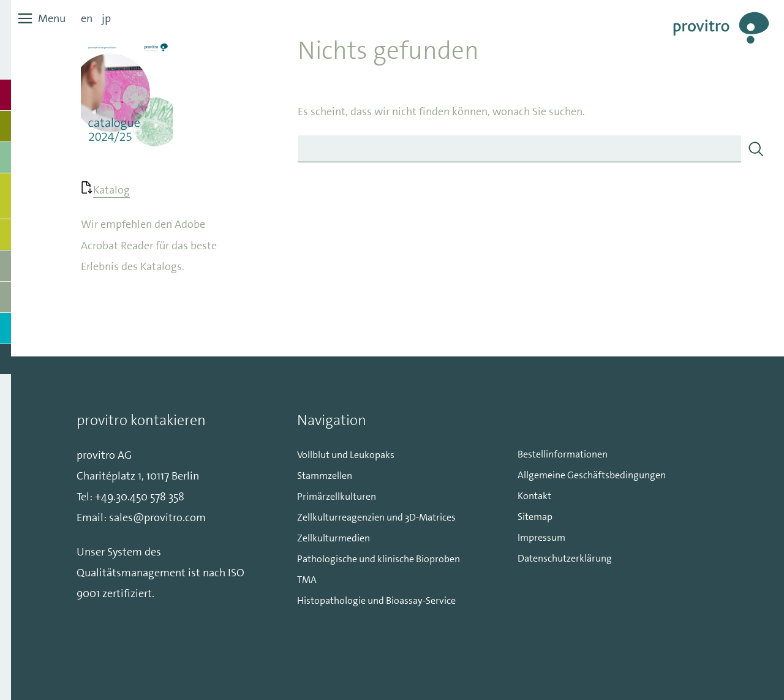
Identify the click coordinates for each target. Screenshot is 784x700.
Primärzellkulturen (337, 496)
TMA (307, 580)
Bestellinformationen (563, 454)
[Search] (756, 149)
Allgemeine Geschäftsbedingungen (592, 475)
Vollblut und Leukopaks (346, 455)
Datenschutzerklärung (565, 558)
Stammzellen (325, 476)
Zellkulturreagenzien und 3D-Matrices (376, 517)
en (87, 18)
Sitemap (535, 517)
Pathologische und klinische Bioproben (379, 559)
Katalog (111, 190)
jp (106, 18)
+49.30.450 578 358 (140, 497)
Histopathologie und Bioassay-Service (376, 600)
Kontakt (534, 496)
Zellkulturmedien (334, 538)
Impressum (541, 537)
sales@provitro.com (157, 517)
